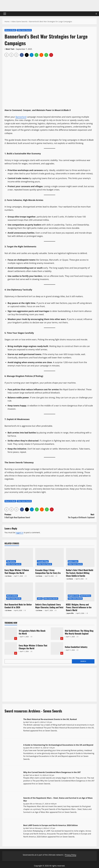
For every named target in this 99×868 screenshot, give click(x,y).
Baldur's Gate (73, 561)
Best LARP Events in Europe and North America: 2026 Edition (51, 825)
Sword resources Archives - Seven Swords (33, 711)
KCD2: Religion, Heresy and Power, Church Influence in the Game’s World (79, 607)
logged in (20, 532)
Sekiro (40, 599)
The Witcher (11, 561)
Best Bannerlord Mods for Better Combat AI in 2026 (18, 606)
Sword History (86, 596)
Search (83, 661)
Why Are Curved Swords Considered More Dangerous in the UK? (52, 772)
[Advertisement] (22, 685)
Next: (72, 516)
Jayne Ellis (70, 613)
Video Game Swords (24, 30)
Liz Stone (9, 576)
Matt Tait (10, 49)
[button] (5, 14)
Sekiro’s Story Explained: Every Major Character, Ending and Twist (49, 606)
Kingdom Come (74, 596)
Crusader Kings (43, 561)
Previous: (27, 516)
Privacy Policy (71, 855)
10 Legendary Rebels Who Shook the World (11, 634)
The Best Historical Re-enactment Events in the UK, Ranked (50, 719)
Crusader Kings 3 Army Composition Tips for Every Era (48, 571)
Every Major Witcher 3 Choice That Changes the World (17, 571)
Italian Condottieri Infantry (57, 648)
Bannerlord (21, 117)
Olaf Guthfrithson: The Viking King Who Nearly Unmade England (57, 634)
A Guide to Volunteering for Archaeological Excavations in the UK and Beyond (58, 745)
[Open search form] (96, 14)
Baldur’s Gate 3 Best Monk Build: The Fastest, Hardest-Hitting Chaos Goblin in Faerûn (80, 573)
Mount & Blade (10, 30)
